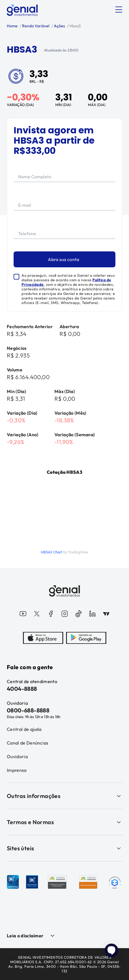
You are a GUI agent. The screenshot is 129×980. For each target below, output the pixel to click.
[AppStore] (43, 638)
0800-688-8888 (28, 710)
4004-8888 (22, 689)
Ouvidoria (17, 756)
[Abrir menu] (119, 10)
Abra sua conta (64, 259)
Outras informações (64, 796)
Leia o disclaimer (25, 936)
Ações (59, 26)
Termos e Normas (64, 822)
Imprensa (17, 770)
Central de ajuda (24, 729)
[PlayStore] (86, 638)
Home (12, 26)
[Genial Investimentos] (22, 10)
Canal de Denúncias (28, 743)
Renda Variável (35, 26)
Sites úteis (64, 848)
